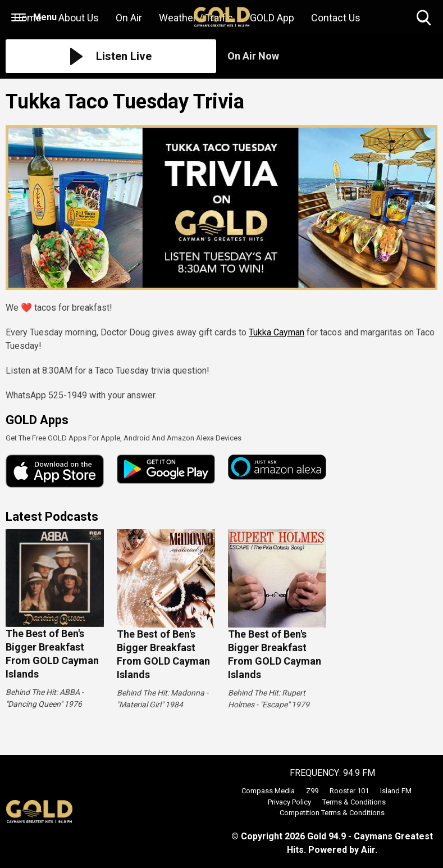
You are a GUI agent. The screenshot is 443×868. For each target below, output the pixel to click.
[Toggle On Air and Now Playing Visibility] (333, 56)
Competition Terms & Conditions (332, 813)
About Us (79, 18)
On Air (129, 18)
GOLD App (272, 18)
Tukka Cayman (277, 332)
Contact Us (336, 18)
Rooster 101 (349, 791)
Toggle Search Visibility (425, 18)
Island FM (396, 791)
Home (28, 18)
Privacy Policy (289, 802)
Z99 (312, 791)
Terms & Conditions (354, 802)
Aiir (368, 850)
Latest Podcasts (52, 517)
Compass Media (268, 791)
